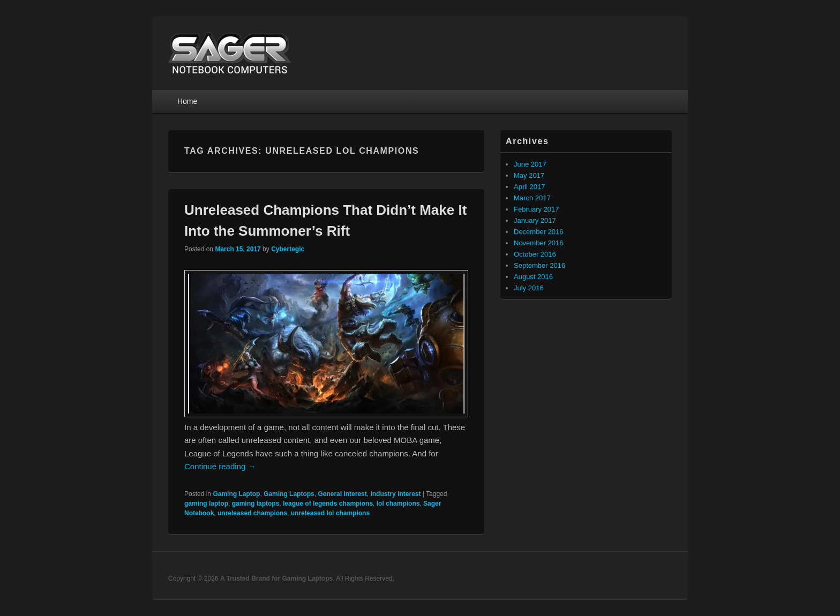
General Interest (342, 494)
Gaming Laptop (236, 494)
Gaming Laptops (289, 494)
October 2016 (535, 254)
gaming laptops (256, 504)
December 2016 (539, 232)
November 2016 (539, 243)
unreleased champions (252, 513)
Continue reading (220, 466)
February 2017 (537, 209)
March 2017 (532, 198)
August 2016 (533, 277)
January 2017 (535, 220)
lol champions (398, 504)
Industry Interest (395, 494)
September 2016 (539, 265)
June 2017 (530, 164)
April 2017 (530, 187)
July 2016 (529, 288)
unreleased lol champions (330, 513)
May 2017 (529, 175)
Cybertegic (288, 249)
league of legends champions (328, 504)
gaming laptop (206, 504)
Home (187, 101)
